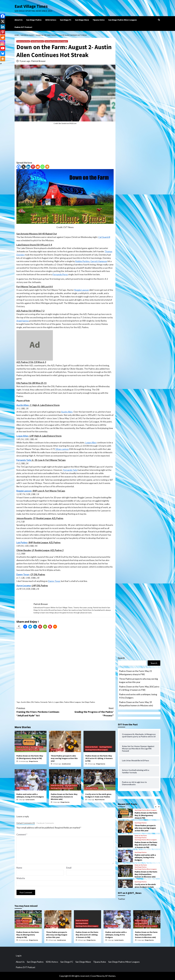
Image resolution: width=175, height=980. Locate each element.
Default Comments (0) (26, 823)
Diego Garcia (33, 761)
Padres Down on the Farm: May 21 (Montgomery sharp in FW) (30, 757)
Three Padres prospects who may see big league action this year (64, 758)
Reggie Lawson (82, 290)
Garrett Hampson (99, 261)
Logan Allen (22, 436)
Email (69, 868)
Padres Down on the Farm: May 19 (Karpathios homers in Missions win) (64, 797)
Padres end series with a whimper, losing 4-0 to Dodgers (30, 795)
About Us (19, 20)
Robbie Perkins (82, 261)
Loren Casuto (30, 800)
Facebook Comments (45, 823)
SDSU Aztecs (51, 20)
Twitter (122, 899)
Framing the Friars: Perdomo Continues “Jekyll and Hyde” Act (41, 712)
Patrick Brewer (38, 61)
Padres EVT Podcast (23, 27)
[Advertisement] (65, 144)
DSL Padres (35, 702)
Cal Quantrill (104, 237)
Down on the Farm (23, 41)
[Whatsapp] (42, 167)
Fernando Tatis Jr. (47, 702)
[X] (24, 167)
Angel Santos (23, 321)
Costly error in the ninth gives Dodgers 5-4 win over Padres (98, 795)
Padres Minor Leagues (72, 702)
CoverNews (96, 976)
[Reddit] (38, 167)
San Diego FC (66, 20)
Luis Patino (22, 543)
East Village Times (31, 6)
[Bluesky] (3, 53)
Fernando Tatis (24, 460)
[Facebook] (19, 167)
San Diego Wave (82, 20)
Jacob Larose (66, 764)
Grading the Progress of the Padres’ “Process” (89, 712)
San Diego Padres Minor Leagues (123, 20)
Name (19, 868)
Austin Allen (22, 405)
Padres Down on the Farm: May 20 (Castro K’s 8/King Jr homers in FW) (99, 758)
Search (121, 658)
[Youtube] (3, 48)
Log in (19, 956)
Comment (22, 834)
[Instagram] (3, 43)
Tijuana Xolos (99, 20)
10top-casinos (62, 449)
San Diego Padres (34, 20)
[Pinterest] (33, 167)
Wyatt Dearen (100, 800)
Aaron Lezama (23, 586)
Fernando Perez (60, 274)
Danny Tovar (23, 574)
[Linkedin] (28, 167)
